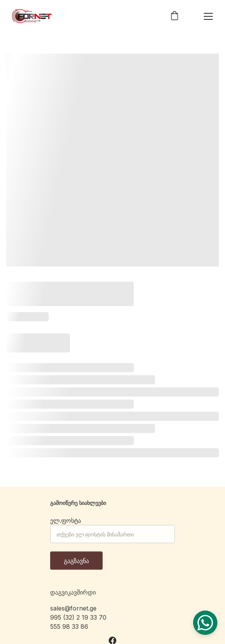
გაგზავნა (76, 564)
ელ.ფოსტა (66, 523)
